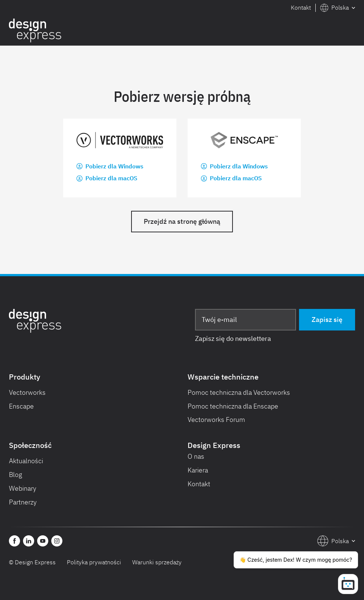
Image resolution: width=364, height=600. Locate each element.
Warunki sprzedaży (157, 562)
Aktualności (26, 461)
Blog (16, 475)
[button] (338, 8)
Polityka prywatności (94, 562)
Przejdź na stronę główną (182, 221)
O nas (196, 456)
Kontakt (301, 7)
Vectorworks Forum (216, 420)
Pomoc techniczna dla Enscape (233, 406)
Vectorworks (27, 392)
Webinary (23, 488)
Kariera (198, 470)
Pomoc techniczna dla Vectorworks (239, 392)
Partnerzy (23, 502)
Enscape (21, 406)
